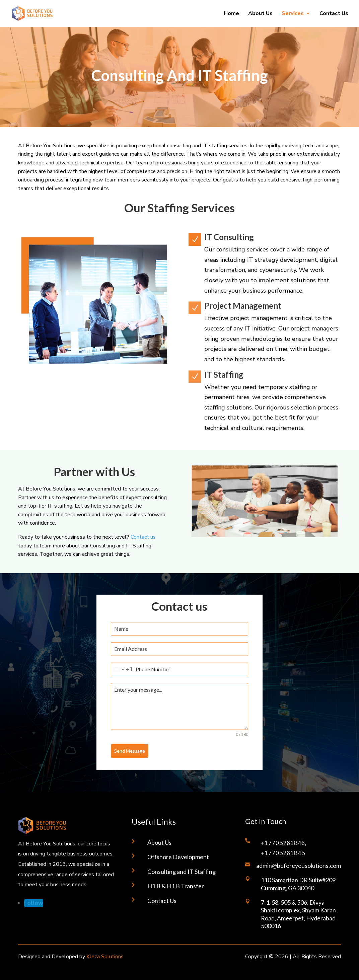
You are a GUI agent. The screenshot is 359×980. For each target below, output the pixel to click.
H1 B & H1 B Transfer (176, 886)
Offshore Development (178, 857)
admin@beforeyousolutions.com (299, 865)
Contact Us (334, 14)
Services (293, 14)
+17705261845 (283, 853)
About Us (260, 14)
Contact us (143, 537)
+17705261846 (283, 843)
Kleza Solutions (105, 957)
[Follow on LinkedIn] (34, 903)
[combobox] (122, 669)
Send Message (130, 751)
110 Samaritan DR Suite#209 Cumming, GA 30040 (298, 884)
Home (231, 14)
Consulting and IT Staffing (182, 872)
